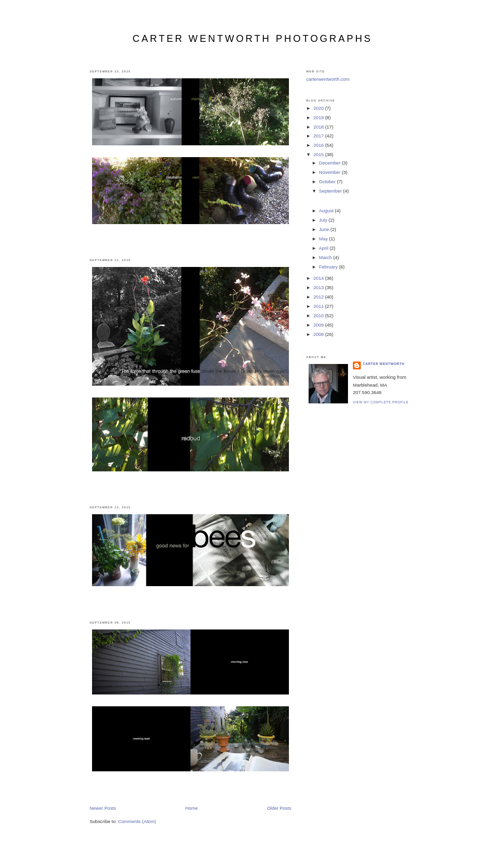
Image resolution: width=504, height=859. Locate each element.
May (324, 239)
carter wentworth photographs (252, 38)
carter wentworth (384, 364)
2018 (319, 127)
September (331, 191)
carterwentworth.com (328, 79)
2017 (319, 136)
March (326, 257)
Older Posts (279, 808)
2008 (319, 334)
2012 (319, 297)
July (324, 220)
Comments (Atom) (137, 821)
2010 (319, 315)
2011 (319, 306)
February (329, 267)
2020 (319, 108)
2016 (319, 145)
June (325, 229)
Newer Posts (103, 808)
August (327, 211)
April (324, 248)
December (330, 163)
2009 (319, 325)
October (328, 182)
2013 (319, 287)
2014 (319, 278)
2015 (319, 154)
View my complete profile (381, 402)
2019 (319, 117)
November (330, 172)
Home (191, 808)
